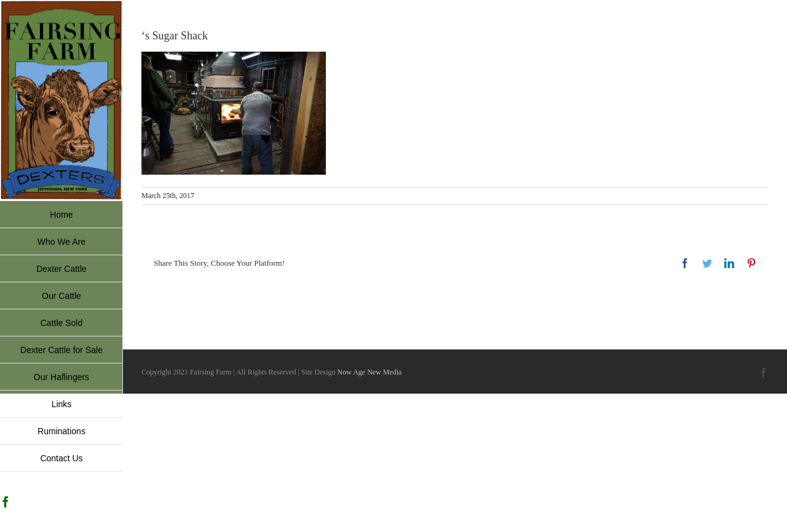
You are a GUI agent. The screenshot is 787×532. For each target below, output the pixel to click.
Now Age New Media (369, 372)
